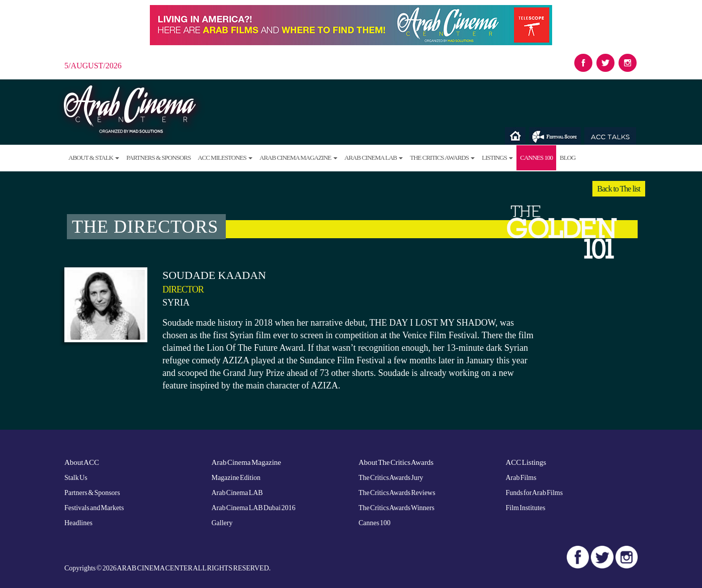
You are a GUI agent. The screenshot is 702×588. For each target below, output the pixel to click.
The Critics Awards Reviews (397, 492)
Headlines (78, 522)
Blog (567, 158)
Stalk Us (76, 477)
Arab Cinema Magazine (298, 158)
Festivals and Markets (94, 507)
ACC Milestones (225, 158)
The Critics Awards (442, 158)
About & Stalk (94, 158)
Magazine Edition (236, 477)
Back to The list (619, 189)
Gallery (222, 522)
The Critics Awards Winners (397, 507)
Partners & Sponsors (158, 158)
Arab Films (521, 477)
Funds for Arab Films (535, 492)
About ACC (82, 462)
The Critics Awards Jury (391, 477)
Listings (497, 158)
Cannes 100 (536, 158)
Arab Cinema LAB (374, 158)
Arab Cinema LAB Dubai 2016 (254, 507)
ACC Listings (526, 462)
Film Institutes (526, 507)
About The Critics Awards (396, 462)
